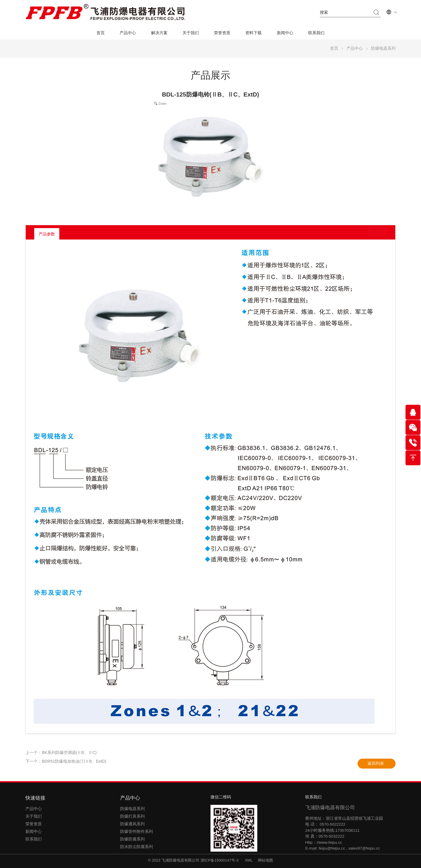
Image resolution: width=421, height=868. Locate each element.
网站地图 (265, 860)
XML (249, 860)
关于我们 (191, 33)
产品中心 (128, 33)
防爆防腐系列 (132, 839)
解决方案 (159, 33)
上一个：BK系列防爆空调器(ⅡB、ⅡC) (61, 752)
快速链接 (35, 798)
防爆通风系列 (132, 824)
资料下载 (253, 33)
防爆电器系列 (383, 48)
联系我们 (316, 33)
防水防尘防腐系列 (137, 847)
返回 (372, 234)
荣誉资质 (222, 33)
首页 (101, 33)
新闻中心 (285, 33)
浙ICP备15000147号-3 (220, 860)
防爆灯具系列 (132, 816)
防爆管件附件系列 (137, 832)
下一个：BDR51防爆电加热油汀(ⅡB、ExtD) (66, 761)
